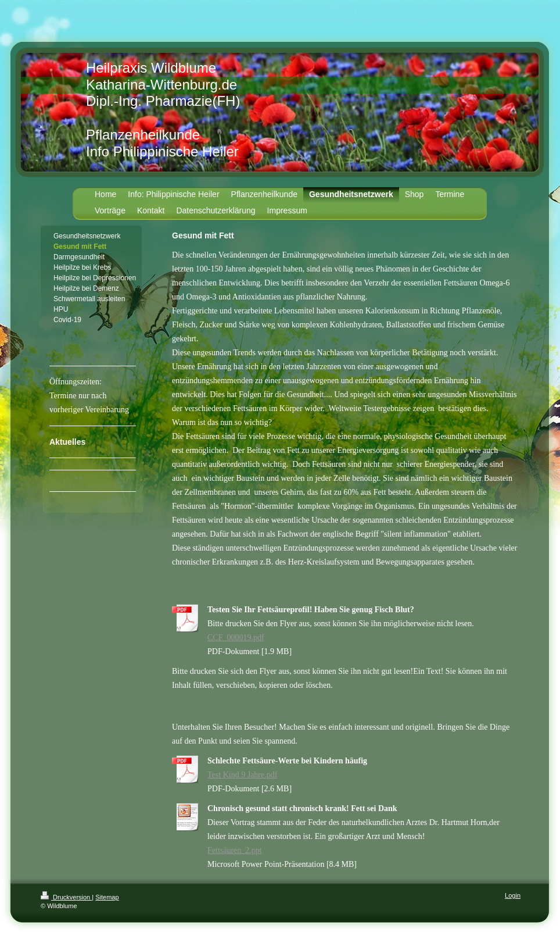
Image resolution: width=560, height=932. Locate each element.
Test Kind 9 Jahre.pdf (242, 775)
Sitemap (107, 897)
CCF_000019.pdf (236, 638)
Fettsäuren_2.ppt (235, 850)
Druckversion (66, 897)
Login (513, 895)
